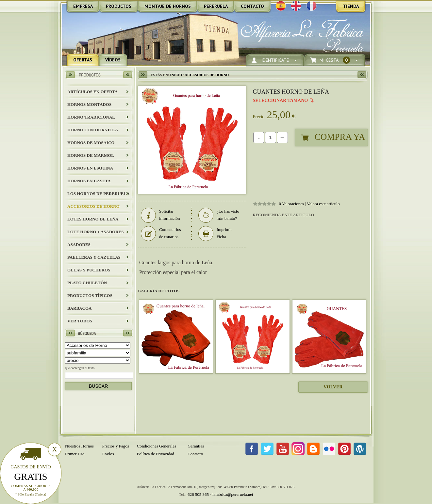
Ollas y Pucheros (89, 270)
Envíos (108, 454)
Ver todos (80, 321)
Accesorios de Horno (93, 206)
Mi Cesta (335, 60)
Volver (333, 387)
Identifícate (275, 60)
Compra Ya (340, 137)
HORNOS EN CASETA (89, 181)
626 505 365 (198, 494)
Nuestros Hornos (79, 446)
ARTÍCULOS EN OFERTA (92, 92)
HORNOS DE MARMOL (91, 155)
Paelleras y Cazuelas (94, 257)
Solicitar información (160, 215)
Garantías (196, 446)
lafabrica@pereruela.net (233, 494)
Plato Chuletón (87, 283)
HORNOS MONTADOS (89, 104)
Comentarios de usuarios (161, 233)
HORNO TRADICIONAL (91, 117)
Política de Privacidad (156, 454)
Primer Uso (75, 454)
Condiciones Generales (157, 446)
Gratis (31, 477)
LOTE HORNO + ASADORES (95, 232)
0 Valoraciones (292, 204)
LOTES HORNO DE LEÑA (93, 219)
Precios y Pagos (115, 446)
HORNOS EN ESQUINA (90, 168)
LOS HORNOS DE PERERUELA (98, 194)
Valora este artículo (323, 204)
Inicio (176, 75)
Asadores (79, 244)
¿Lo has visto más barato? (219, 215)
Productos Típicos (90, 295)
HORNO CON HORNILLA (93, 130)
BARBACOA (79, 308)
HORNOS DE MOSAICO (91, 143)
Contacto (195, 454)
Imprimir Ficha (215, 233)
